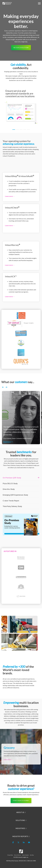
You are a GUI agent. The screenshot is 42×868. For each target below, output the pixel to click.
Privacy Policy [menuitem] (10, 855)
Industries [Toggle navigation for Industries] (20, 828)
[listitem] (21, 418)
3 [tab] (21, 130)
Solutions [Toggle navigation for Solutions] (20, 820)
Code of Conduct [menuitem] (25, 855)
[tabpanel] (21, 107)
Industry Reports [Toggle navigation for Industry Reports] (20, 836)
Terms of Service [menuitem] (17, 855)
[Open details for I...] (21, 187)
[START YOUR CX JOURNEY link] (21, 801)
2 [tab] (17, 130)
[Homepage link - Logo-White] (21, 852)
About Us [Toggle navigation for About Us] (20, 812)
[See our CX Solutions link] (21, 48)
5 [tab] (28, 130)
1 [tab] (13, 130)
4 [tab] (24, 130)
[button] (39, 3)
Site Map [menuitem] (32, 855)
